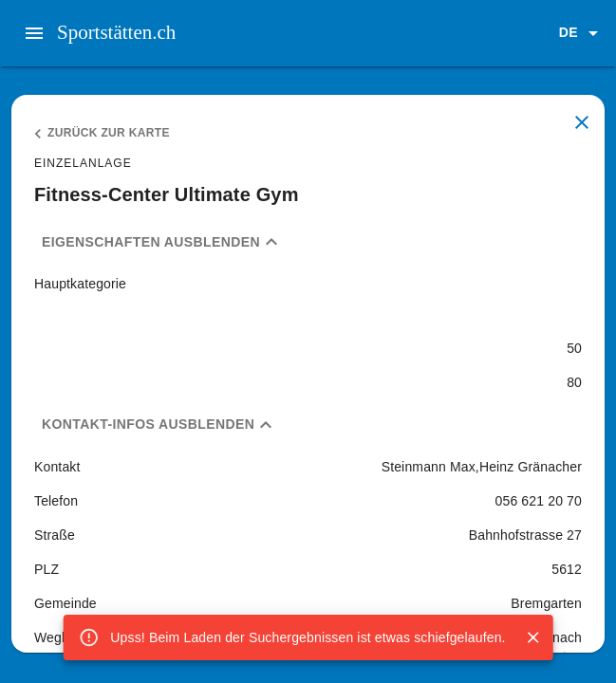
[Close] (533, 637)
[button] (582, 33)
